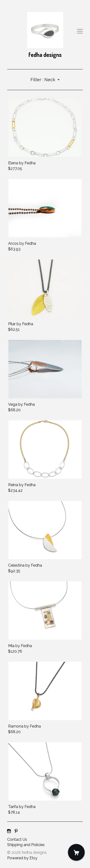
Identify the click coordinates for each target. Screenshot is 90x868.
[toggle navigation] (80, 31)
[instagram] (9, 832)
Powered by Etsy (22, 858)
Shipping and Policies (26, 845)
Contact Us (17, 839)
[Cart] (76, 852)
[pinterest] (16, 832)
